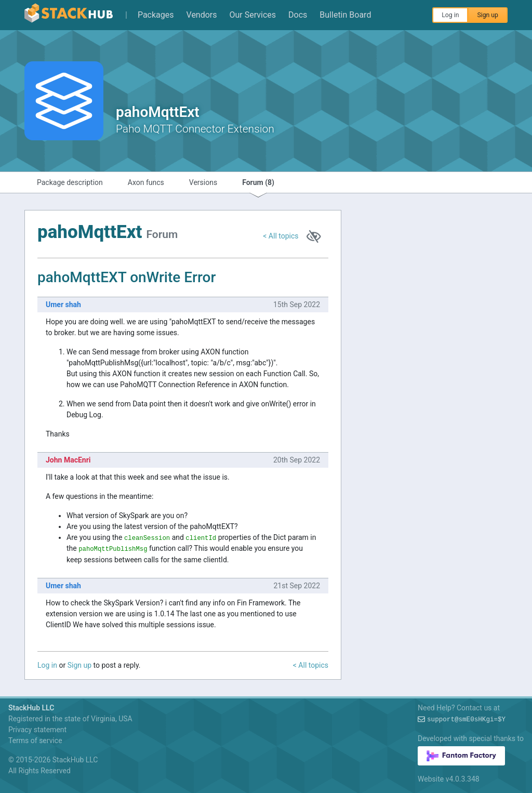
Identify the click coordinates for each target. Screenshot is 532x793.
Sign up (488, 15)
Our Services (253, 15)
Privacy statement (37, 730)
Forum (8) (258, 182)
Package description (70, 182)
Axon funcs (146, 182)
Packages (156, 15)
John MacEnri (68, 460)
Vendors (202, 15)
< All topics (281, 236)
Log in (450, 15)
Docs (298, 15)
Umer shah (63, 305)
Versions (203, 182)
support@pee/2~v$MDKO (466, 720)
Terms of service (35, 741)
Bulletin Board (345, 15)
